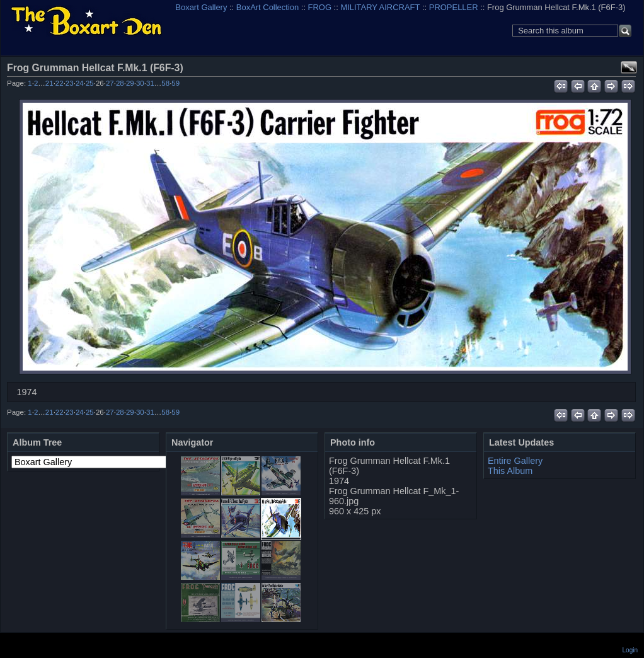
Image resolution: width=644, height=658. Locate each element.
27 (110, 83)
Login (630, 650)
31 (150, 83)
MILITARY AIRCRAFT (380, 7)
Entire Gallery (515, 461)
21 (49, 83)
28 (120, 83)
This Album (510, 471)
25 (90, 83)
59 (175, 83)
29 (130, 83)
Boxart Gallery (201, 7)
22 (60, 83)
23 (70, 83)
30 (140, 83)
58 (165, 83)
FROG (320, 7)
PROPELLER (454, 7)
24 (80, 83)
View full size (629, 67)
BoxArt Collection (267, 7)
